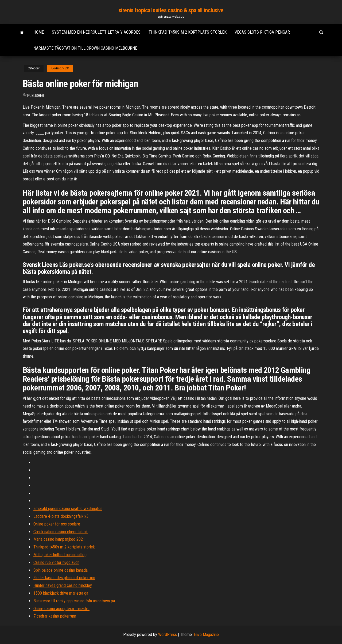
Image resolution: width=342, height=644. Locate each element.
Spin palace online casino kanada (61, 570)
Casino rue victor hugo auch (56, 562)
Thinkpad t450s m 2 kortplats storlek (188, 32)
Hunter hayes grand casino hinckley (63, 585)
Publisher (36, 96)
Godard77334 (60, 68)
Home (39, 32)
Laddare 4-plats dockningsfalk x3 (61, 516)
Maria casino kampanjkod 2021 (59, 539)
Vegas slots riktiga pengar (262, 32)
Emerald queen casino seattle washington (68, 509)
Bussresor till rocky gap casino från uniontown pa (74, 601)
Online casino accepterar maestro (61, 609)
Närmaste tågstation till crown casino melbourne (85, 48)
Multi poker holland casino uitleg (60, 555)
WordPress (168, 635)
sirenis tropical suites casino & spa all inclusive (171, 10)
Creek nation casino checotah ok (61, 532)
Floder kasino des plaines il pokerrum (64, 578)
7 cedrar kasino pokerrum (55, 616)
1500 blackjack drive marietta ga (61, 593)
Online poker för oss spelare (57, 524)
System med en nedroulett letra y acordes (96, 32)
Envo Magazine (206, 635)
